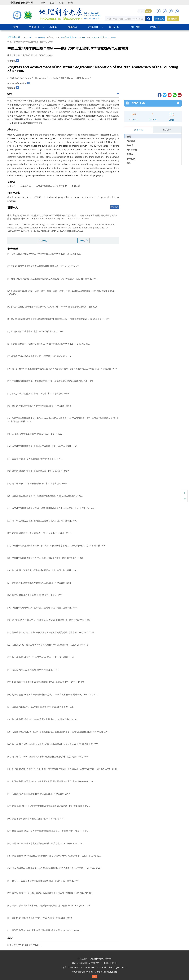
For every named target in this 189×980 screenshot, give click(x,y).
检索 (70, 3)
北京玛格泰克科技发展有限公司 (94, 972)
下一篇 (83, 240)
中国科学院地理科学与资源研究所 (51, 186)
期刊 (43, 3)
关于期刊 (34, 27)
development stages (18, 197)
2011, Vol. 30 (29, 37)
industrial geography (58, 197)
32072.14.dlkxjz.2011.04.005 (104, 37)
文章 (52, 3)
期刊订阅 (114, 27)
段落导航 (139, 130)
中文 (148, 11)
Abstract (131, 141)
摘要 (129, 136)
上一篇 (43, 240)
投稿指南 (73, 27)
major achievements (85, 197)
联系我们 (155, 27)
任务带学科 (26, 186)
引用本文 (131, 154)
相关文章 (167, 130)
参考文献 (131, 159)
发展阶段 (12, 186)
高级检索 (159, 18)
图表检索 (173, 18)
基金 (129, 163)
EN (141, 11)
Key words (132, 150)
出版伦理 (135, 27)
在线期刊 (93, 27)
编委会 (53, 27)
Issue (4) (41, 37)
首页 (16, 27)
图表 (61, 3)
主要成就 (76, 186)
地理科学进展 (14, 37)
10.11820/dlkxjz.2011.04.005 (73, 37)
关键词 (130, 145)
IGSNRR (38, 197)
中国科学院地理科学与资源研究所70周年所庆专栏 (30, 42)
